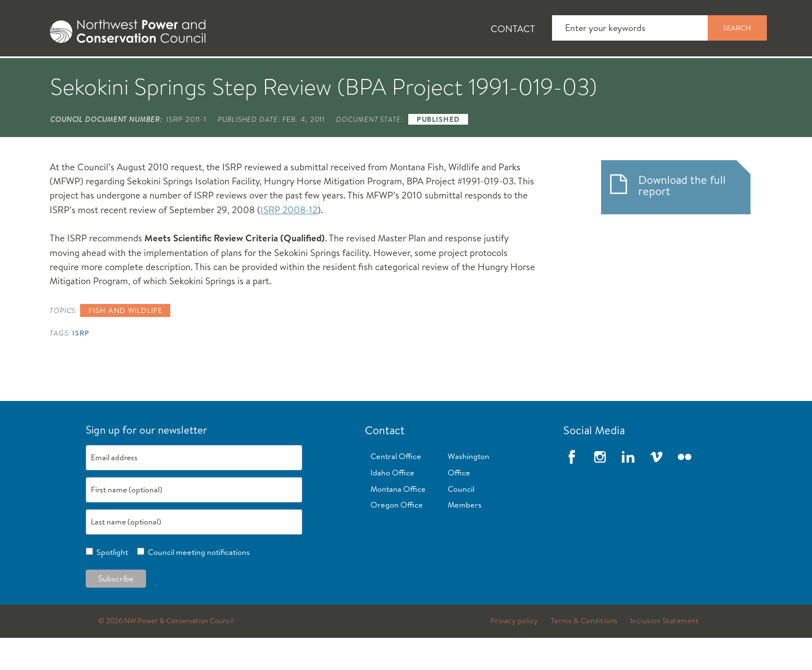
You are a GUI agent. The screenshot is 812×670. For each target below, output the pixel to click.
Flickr (685, 489)
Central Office (396, 488)
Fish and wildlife (125, 342)
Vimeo (656, 489)
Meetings (448, 74)
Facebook (572, 489)
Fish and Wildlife (234, 74)
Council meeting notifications (197, 584)
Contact (513, 28)
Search (737, 28)
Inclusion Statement (665, 653)
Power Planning (350, 74)
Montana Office (398, 521)
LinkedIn (628, 489)
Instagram (600, 489)
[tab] (68, 73)
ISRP (81, 365)
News (143, 74)
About (77, 74)
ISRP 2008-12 (289, 242)
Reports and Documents (564, 74)
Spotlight (111, 584)
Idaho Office (392, 505)
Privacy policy (514, 653)
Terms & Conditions (584, 653)
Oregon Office (397, 537)
